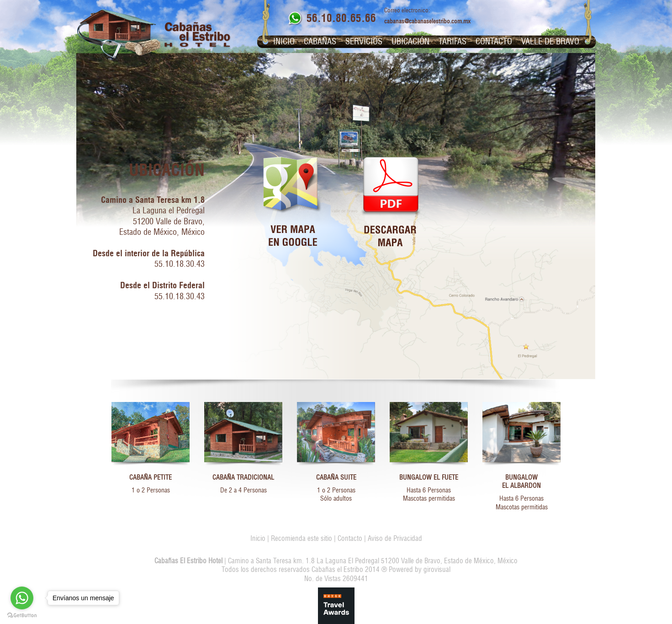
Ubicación (410, 42)
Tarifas (452, 42)
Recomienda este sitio (302, 538)
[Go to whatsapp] (22, 598)
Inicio (284, 42)
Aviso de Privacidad (395, 538)
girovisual (437, 569)
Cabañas (320, 42)
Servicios (364, 42)
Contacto (494, 42)
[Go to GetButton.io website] (22, 615)
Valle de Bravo (550, 42)
